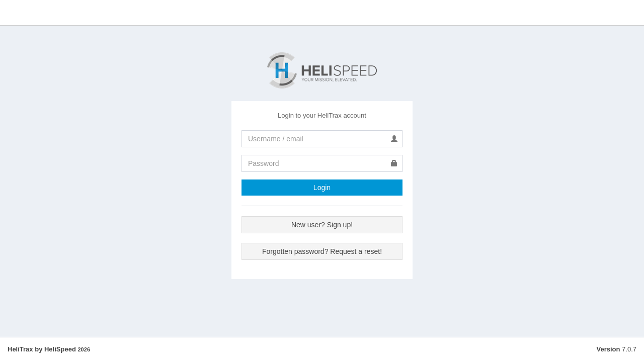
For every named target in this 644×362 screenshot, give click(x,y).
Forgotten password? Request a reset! (322, 251)
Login (322, 188)
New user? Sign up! (322, 225)
